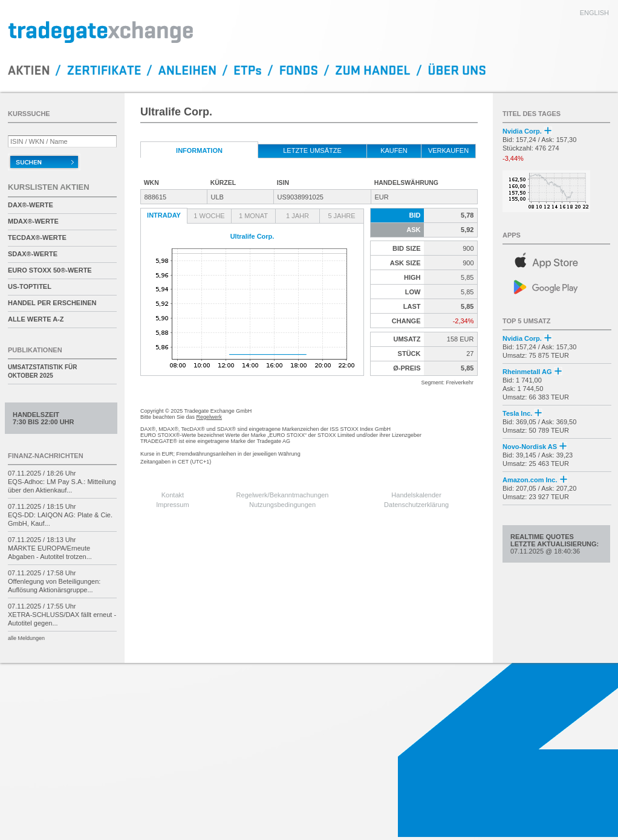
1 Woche (209, 216)
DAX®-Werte (31, 205)
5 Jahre (341, 216)
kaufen (394, 150)
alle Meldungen (26, 638)
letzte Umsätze (312, 150)
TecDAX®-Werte (37, 237)
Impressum (172, 505)
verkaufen (448, 150)
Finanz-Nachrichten (46, 456)
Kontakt (173, 495)
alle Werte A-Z (36, 319)
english (594, 13)
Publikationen (35, 350)
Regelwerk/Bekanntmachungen (283, 495)
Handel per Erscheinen (52, 303)
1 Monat (253, 216)
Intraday (164, 215)
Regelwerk (210, 417)
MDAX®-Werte (33, 221)
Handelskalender (416, 495)
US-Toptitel (30, 286)
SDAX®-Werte (33, 254)
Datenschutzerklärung (416, 505)
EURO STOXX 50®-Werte (50, 270)
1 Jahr (298, 216)
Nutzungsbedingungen (282, 505)
